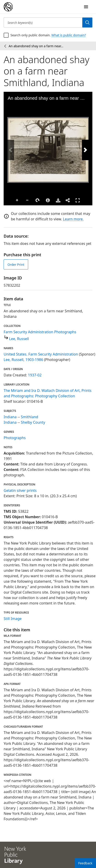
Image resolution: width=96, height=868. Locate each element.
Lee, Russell (19, 339)
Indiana (10, 417)
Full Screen (78, 200)
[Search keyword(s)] (43, 22)
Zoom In (17, 200)
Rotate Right (38, 200)
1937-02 (35, 375)
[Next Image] (85, 150)
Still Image (13, 619)
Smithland (30, 417)
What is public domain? (69, 35)
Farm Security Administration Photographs (40, 332)
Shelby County (33, 422)
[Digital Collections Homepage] (8, 7)
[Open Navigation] (86, 7)
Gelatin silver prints (20, 490)
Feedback (85, 863)
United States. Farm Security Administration (41, 354)
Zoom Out (27, 200)
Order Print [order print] (16, 265)
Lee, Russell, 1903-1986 (23, 360)
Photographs (15, 438)
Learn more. (73, 219)
